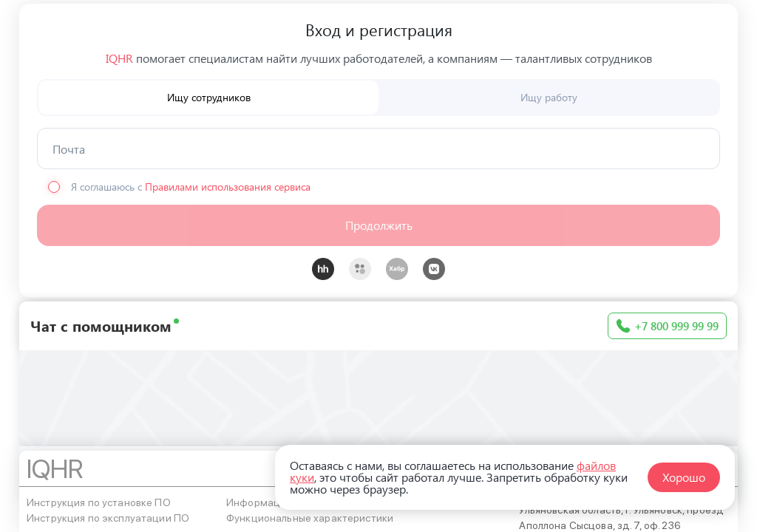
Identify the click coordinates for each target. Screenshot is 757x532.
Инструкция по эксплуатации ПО (108, 518)
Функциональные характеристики (310, 518)
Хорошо (684, 477)
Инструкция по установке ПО (99, 502)
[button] (378, 225)
